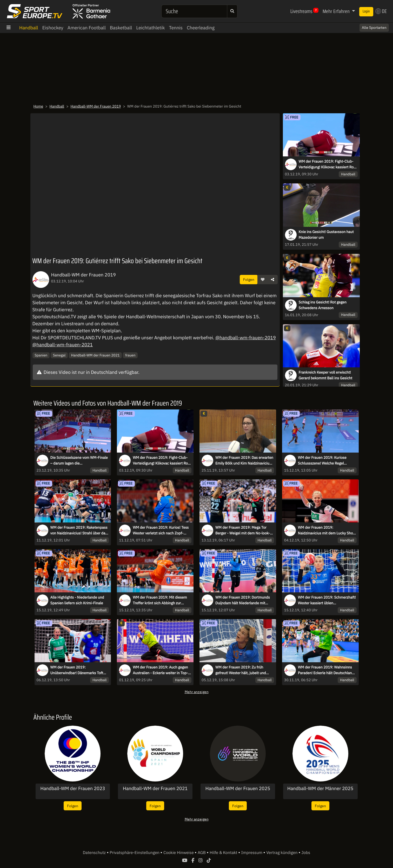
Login (366, 11)
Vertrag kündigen (282, 853)
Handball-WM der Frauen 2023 (73, 789)
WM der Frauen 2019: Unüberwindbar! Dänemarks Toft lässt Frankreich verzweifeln (77, 670)
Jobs (306, 853)
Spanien (41, 355)
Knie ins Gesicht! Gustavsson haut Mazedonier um (326, 235)
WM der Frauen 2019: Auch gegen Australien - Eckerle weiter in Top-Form (160, 670)
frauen (130, 355)
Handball (29, 28)
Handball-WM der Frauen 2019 (96, 106)
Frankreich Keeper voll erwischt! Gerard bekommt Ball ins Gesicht (326, 375)
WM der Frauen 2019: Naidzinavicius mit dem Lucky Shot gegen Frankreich (326, 531)
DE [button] (381, 11)
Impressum (252, 853)
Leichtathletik (150, 28)
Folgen (249, 279)
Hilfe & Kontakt (224, 853)
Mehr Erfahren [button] (337, 11)
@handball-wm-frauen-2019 (246, 338)
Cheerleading (201, 28)
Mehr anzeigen (197, 692)
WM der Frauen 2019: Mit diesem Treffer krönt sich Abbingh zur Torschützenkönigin (160, 600)
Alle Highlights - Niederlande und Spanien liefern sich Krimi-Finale (77, 600)
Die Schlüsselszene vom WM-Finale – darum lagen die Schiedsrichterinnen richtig (79, 461)
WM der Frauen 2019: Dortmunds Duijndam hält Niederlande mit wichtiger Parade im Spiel (243, 600)
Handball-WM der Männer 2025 (320, 789)
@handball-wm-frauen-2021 (63, 345)
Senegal (59, 355)
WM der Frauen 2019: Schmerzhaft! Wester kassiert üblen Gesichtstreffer (327, 600)
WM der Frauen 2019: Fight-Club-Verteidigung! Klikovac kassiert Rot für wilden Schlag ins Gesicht (327, 164)
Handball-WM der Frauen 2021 (95, 355)
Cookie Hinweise (179, 853)
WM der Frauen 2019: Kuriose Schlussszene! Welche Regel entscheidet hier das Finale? (322, 461)
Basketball (121, 28)
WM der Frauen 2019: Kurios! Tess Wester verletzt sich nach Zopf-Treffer (161, 531)
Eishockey (53, 28)
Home (38, 106)
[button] (263, 280)
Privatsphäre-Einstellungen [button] (135, 853)
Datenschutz (95, 853)
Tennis (176, 28)
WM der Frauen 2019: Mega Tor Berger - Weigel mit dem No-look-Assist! (243, 531)
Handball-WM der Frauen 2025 (238, 789)
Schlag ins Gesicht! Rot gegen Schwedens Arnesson (323, 305)
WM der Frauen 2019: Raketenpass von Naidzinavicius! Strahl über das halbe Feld (79, 531)
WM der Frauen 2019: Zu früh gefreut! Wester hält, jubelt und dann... (241, 670)
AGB (202, 853)
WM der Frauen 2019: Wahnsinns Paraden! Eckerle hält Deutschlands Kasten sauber (327, 670)
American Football (87, 28)
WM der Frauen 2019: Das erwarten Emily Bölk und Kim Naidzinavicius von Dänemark (244, 461)
